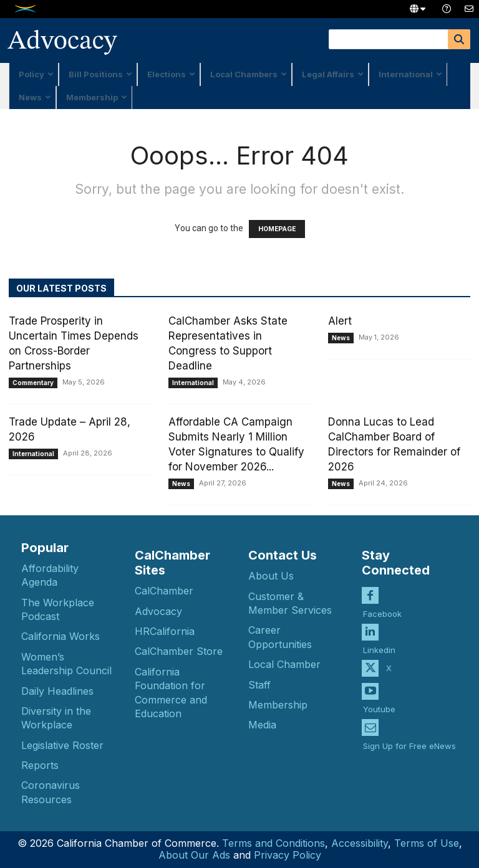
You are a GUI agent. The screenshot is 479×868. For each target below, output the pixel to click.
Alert (340, 321)
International (410, 74)
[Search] (459, 39)
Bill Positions (100, 74)
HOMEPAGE (277, 229)
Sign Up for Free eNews (409, 738)
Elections (171, 74)
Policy (36, 74)
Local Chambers (249, 74)
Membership (97, 97)
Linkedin (379, 642)
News (35, 97)
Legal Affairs (333, 74)
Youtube (379, 702)
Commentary (33, 383)
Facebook (382, 606)
